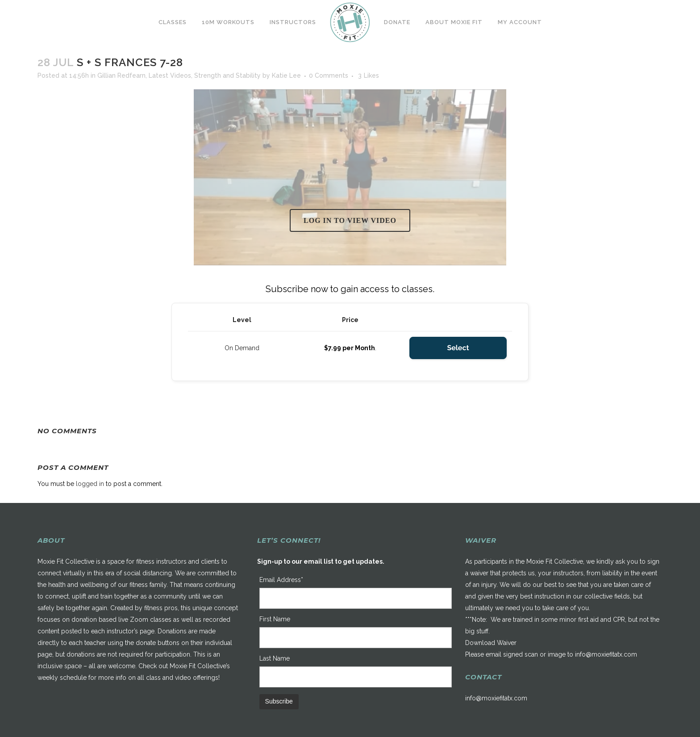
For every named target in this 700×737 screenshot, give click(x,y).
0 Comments (329, 75)
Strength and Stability (227, 75)
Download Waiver (491, 643)
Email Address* (281, 580)
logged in (90, 484)
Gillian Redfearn (121, 75)
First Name (275, 619)
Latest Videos (170, 75)
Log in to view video (350, 220)
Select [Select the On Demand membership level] (458, 348)
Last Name (275, 658)
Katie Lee (286, 75)
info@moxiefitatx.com (606, 654)
